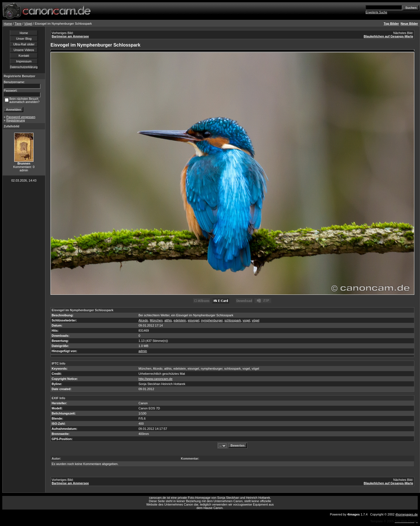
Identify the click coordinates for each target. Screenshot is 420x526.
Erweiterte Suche (376, 12)
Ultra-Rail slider (24, 44)
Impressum (24, 61)
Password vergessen (21, 117)
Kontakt (24, 56)
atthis (168, 320)
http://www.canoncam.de (156, 379)
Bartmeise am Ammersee (70, 36)
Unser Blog (24, 39)
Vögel (28, 24)
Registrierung (15, 120)
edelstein (180, 320)
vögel (255, 320)
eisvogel (194, 320)
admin (143, 351)
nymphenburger (212, 320)
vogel (246, 320)
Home (8, 24)
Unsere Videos (24, 50)
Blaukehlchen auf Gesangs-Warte (388, 36)
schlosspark (233, 320)
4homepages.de (407, 514)
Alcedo (143, 320)
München (156, 320)
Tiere (18, 24)
